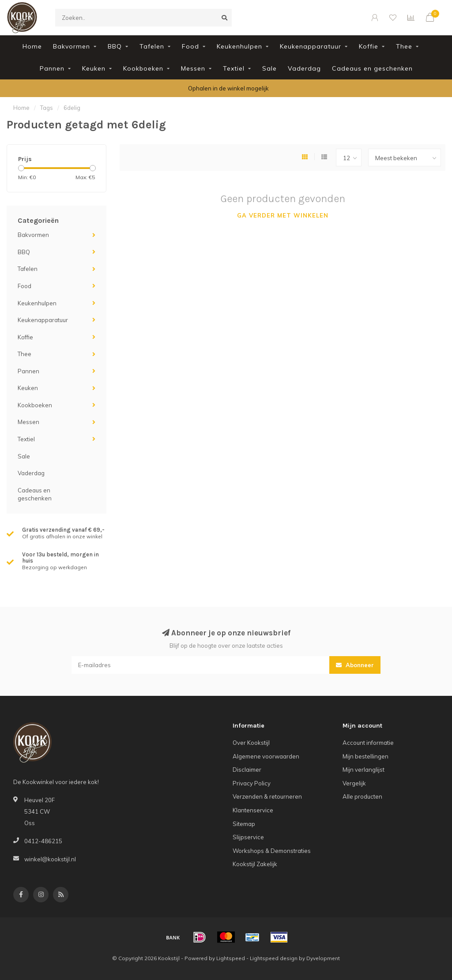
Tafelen (152, 46)
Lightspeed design (274, 958)
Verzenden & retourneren (267, 796)
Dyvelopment (323, 958)
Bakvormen (72, 46)
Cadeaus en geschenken (372, 68)
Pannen (52, 68)
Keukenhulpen (239, 46)
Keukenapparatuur (311, 46)
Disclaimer (247, 770)
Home (32, 46)
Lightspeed (231, 958)
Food (190, 46)
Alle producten (362, 796)
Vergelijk (354, 783)
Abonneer (355, 665)
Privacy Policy (252, 783)
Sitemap (244, 824)
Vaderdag (304, 68)
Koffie (369, 46)
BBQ (115, 46)
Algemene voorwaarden (266, 756)
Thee (404, 46)
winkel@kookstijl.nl (50, 859)
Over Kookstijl (251, 743)
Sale (269, 68)
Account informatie (368, 743)
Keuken (94, 68)
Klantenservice (253, 810)
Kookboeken (143, 68)
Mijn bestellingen (365, 756)
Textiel (234, 68)
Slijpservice (248, 837)
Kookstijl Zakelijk (255, 864)
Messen (193, 68)
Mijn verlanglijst (363, 770)
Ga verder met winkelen (283, 215)
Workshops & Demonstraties (272, 851)
